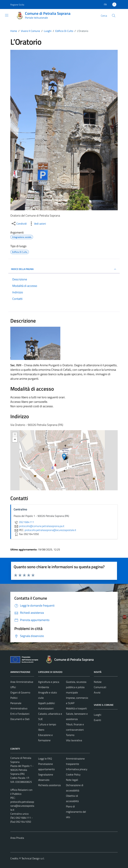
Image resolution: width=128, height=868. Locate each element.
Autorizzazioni (46, 708)
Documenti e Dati (20, 719)
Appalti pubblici (46, 703)
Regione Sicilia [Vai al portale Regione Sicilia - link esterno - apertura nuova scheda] (17, 5)
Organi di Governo (20, 692)
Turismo (70, 735)
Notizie (98, 682)
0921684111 (24, 522)
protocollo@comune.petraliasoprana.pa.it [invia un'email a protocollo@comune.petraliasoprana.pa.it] (39, 526)
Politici (14, 698)
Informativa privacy (77, 769)
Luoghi (97, 715)
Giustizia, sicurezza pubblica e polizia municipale (76, 687)
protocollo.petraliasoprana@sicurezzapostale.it (22, 806)
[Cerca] (114, 16)
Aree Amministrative (22, 682)
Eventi (97, 720)
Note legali (72, 780)
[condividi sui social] (19, 224)
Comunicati (100, 687)
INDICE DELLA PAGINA (64, 269)
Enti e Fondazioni (20, 714)
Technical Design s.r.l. (33, 858)
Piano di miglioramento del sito (76, 812)
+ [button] (15, 435)
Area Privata (17, 838)
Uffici (13, 687)
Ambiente (44, 687)
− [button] (15, 440)
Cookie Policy (73, 774)
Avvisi (97, 692)
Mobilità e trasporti (76, 708)
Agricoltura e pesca (49, 682)
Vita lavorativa (74, 740)
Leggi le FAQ (45, 759)
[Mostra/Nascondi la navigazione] (7, 15)
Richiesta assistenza (49, 785)
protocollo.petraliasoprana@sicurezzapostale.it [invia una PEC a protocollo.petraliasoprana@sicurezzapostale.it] (50, 530)
